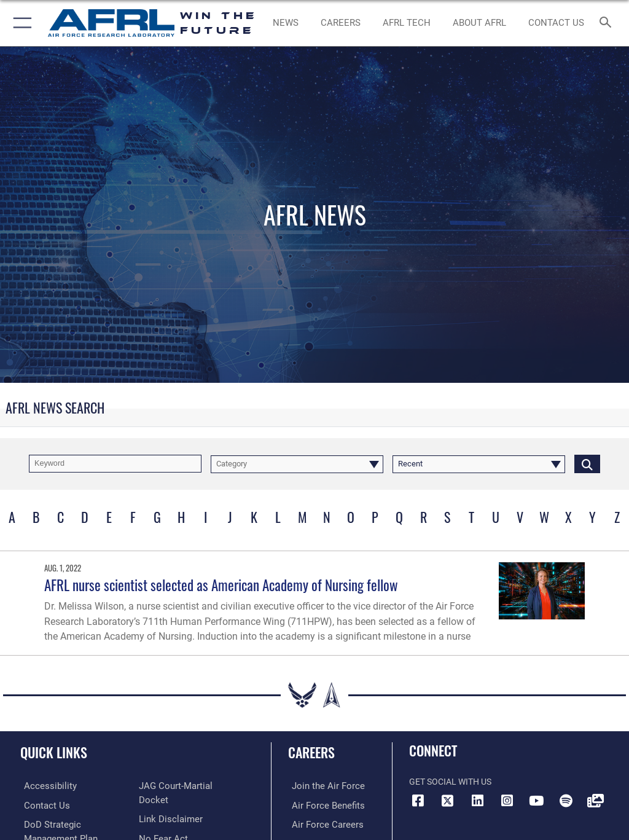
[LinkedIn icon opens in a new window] (477, 801)
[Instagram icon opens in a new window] (507, 801)
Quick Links (54, 752)
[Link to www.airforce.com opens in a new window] (321, 786)
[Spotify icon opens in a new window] (566, 801)
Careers (311, 752)
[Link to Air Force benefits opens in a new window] (322, 805)
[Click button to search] (587, 464)
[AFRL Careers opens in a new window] (340, 23)
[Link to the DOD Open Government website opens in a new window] (174, 823)
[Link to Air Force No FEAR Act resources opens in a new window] (161, 805)
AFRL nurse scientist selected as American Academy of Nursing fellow (221, 585)
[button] (20, 23)
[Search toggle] (608, 23)
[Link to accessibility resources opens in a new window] (44, 786)
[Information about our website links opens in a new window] (167, 786)
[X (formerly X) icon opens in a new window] (448, 801)
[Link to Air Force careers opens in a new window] (321, 823)
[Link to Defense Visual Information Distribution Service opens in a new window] (595, 801)
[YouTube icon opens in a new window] (536, 801)
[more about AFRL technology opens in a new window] (406, 23)
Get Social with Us (450, 782)
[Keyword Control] (115, 464)
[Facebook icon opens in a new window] (418, 801)
